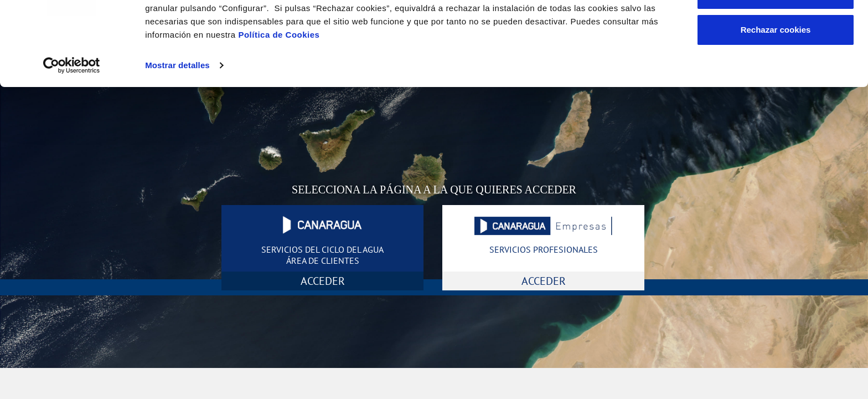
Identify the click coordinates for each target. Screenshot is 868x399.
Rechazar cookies (776, 102)
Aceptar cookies (776, 29)
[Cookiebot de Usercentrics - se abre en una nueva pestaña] (72, 137)
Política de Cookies (279, 107)
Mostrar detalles (177, 137)
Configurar (776, 66)
